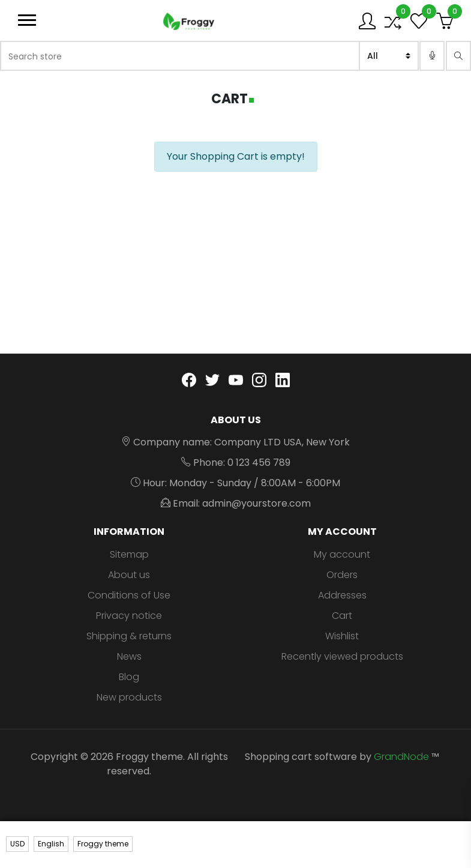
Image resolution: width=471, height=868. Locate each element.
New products (129, 697)
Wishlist (342, 636)
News (129, 656)
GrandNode (401, 757)
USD (17, 844)
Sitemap (129, 554)
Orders (342, 575)
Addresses (342, 595)
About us (129, 575)
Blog (129, 677)
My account (342, 554)
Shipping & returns (129, 636)
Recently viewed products (342, 656)
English (51, 844)
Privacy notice (129, 616)
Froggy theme (103, 844)
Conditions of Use (129, 595)
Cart (342, 616)
